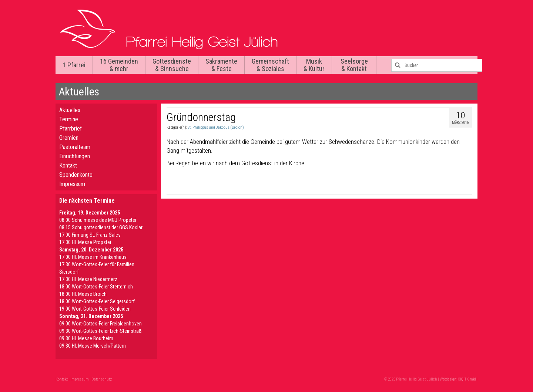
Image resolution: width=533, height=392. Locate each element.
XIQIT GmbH (468, 379)
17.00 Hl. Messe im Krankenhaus (93, 257)
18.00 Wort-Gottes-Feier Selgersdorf (97, 301)
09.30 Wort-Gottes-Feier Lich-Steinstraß (100, 331)
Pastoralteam (75, 147)
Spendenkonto (76, 175)
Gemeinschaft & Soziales (270, 65)
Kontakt (68, 165)
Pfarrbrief (71, 129)
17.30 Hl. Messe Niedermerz (88, 279)
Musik (314, 65)
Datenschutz (102, 379)
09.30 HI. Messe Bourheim (86, 338)
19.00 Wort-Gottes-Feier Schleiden (95, 309)
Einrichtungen (75, 156)
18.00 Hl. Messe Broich (83, 294)
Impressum (72, 184)
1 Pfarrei (74, 65)
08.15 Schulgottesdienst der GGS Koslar (101, 227)
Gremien (69, 138)
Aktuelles (70, 110)
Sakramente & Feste (221, 65)
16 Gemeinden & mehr (119, 65)
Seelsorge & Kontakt (354, 65)
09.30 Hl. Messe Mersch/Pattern (93, 346)
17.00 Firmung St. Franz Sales (90, 235)
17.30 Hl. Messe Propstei (85, 242)
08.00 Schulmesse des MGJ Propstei (98, 220)
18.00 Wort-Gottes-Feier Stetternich (96, 287)
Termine (69, 119)
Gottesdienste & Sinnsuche (172, 65)
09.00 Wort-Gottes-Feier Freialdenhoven (100, 324)
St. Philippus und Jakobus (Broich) (216, 127)
